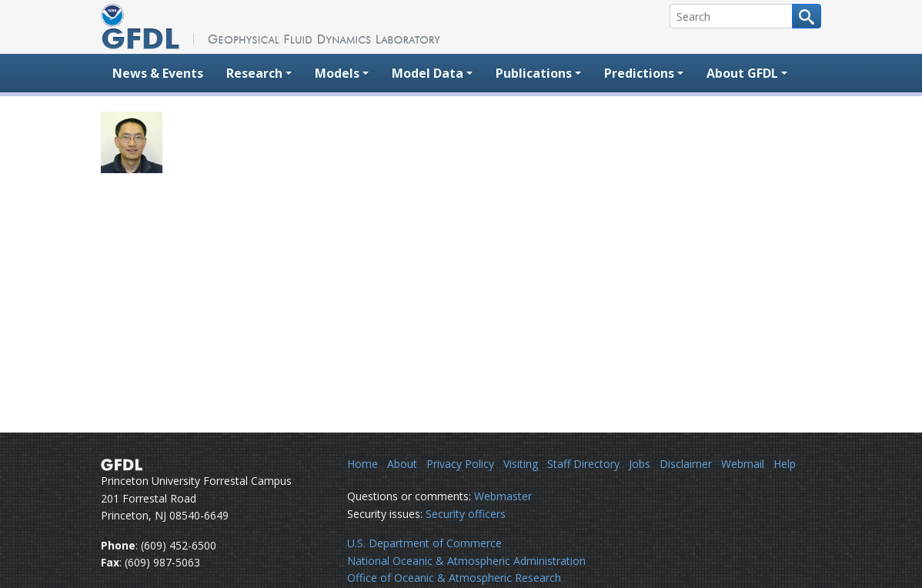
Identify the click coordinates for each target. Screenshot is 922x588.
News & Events (158, 73)
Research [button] (254, 73)
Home (362, 464)
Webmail (743, 464)
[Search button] (807, 16)
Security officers (466, 514)
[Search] (731, 16)
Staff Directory (583, 464)
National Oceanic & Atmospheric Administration (466, 561)
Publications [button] (534, 73)
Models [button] (337, 73)
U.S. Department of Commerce (424, 543)
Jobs (640, 464)
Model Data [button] (428, 73)
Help (785, 464)
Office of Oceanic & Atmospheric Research (454, 578)
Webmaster (503, 496)
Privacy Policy (460, 464)
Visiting (521, 464)
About (402, 464)
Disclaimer (686, 464)
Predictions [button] (639, 73)
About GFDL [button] (742, 73)
